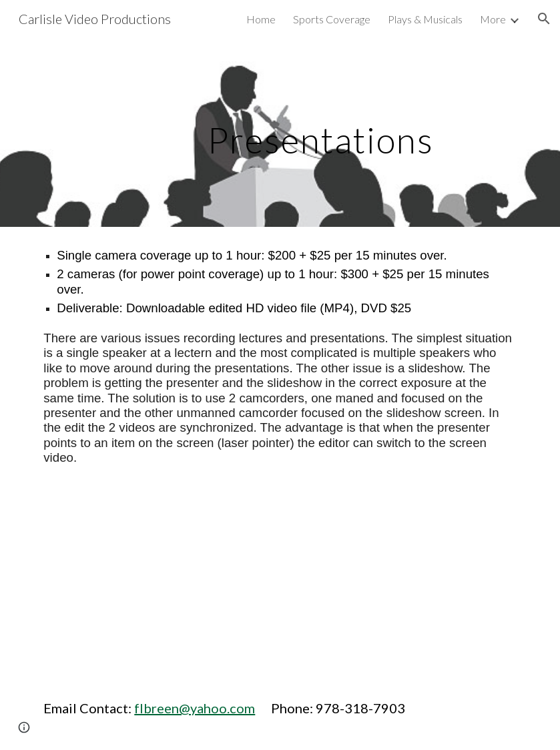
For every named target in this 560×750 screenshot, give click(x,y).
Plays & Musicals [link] (425, 19)
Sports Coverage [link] (332, 19)
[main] (280, 132)
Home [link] (261, 19)
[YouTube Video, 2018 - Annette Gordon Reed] (156, 583)
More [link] (493, 19)
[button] (544, 19)
